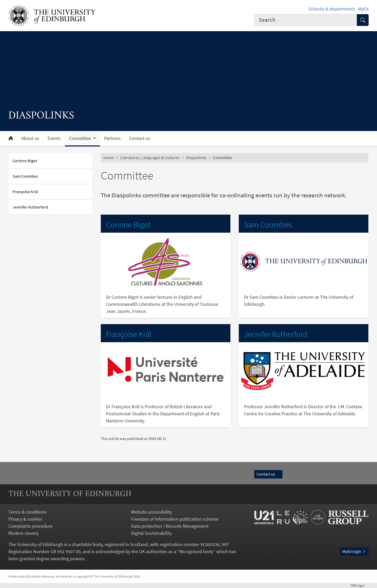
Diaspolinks (196, 157)
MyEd (363, 9)
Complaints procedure (31, 526)
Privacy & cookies (25, 519)
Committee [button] (81, 138)
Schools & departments (332, 9)
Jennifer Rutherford (30, 207)
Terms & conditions (27, 512)
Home (109, 157)
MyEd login (354, 551)
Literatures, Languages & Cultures (150, 157)
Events (54, 138)
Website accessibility (151, 512)
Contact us (140, 138)
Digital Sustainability (151, 533)
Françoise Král (25, 192)
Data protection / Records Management (170, 526)
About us (30, 138)
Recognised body (196, 551)
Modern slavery (23, 533)
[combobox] (306, 20)
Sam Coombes (25, 176)
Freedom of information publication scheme (175, 519)
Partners (112, 138)
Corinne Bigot (25, 161)
